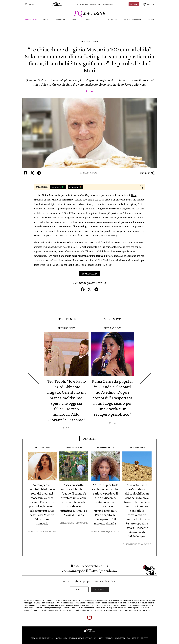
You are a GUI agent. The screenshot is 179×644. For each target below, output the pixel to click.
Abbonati (134, 4)
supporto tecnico (136, 609)
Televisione (60, 20)
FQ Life (46, 20)
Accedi (79, 588)
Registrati (100, 588)
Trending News (31, 20)
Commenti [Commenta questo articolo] (148, 173)
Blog (87, 4)
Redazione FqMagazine (43, 530)
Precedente (67, 319)
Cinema (75, 20)
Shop (100, 4)
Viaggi (99, 20)
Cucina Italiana (89, 274)
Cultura (151, 20)
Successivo (113, 319)
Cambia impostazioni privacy (81, 637)
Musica (87, 20)
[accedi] (148, 4)
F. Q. (91, 91)
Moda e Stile (113, 20)
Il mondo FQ (108, 4)
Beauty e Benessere (133, 20)
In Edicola (80, 4)
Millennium (93, 4)
